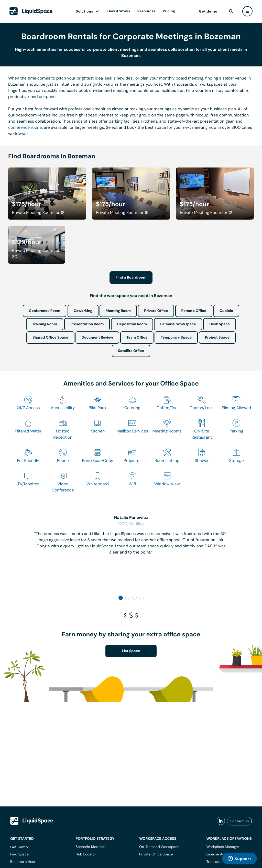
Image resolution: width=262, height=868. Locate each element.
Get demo (208, 11)
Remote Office (194, 311)
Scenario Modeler (90, 847)
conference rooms (25, 127)
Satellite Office (131, 351)
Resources (146, 11)
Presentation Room (87, 324)
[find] (231, 11)
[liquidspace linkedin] (221, 821)
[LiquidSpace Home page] (31, 11)
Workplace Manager (223, 847)
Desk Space (220, 324)
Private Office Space (156, 854)
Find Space (19, 854)
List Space (131, 651)
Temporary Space (176, 338)
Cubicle (226, 311)
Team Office (137, 338)
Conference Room (45, 311)
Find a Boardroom (131, 278)
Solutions (84, 11)
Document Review (97, 338)
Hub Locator (86, 854)
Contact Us (239, 821)
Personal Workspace (178, 324)
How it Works (119, 11)
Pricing (169, 11)
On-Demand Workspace (159, 847)
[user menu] (247, 11)
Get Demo (19, 847)
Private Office (156, 311)
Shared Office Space (50, 338)
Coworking (83, 311)
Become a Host (23, 862)
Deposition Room (132, 324)
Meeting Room (118, 311)
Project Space (217, 338)
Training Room (45, 324)
